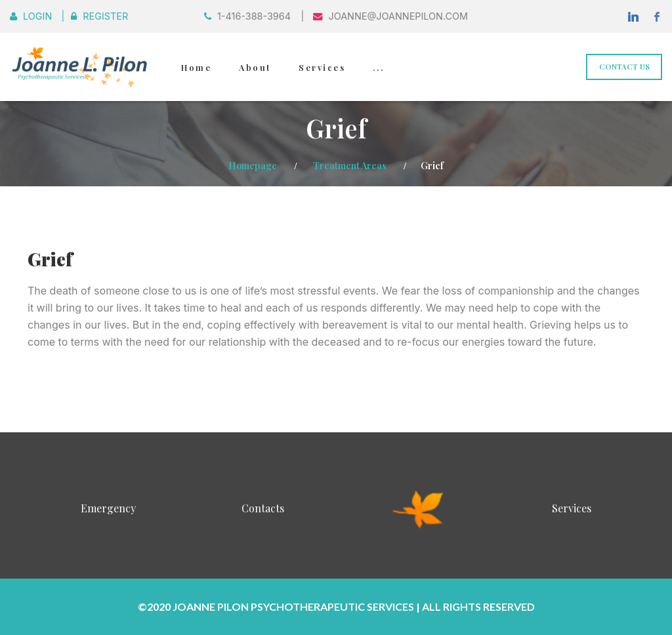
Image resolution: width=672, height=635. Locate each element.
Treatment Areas (350, 165)
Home (196, 67)
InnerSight (418, 508)
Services (322, 67)
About (255, 67)
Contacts (263, 508)
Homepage (253, 165)
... (378, 67)
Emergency (108, 508)
